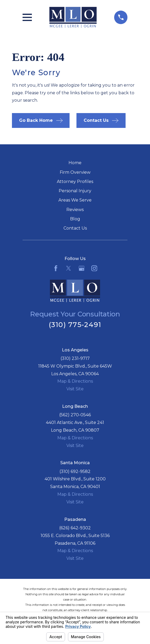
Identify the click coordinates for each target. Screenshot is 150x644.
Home (75, 163)
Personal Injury (75, 191)
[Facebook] (56, 268)
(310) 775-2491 (75, 325)
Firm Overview (75, 172)
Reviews (75, 210)
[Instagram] (94, 268)
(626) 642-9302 (75, 528)
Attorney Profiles (75, 182)
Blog (75, 219)
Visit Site (75, 389)
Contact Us (75, 228)
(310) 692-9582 (75, 471)
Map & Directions (75, 381)
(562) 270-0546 (75, 415)
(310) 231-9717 (75, 358)
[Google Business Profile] (82, 268)
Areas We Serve (75, 200)
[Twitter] (68, 268)
